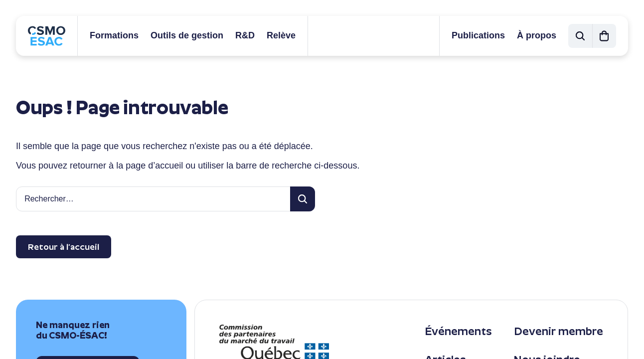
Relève (281, 35)
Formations (114, 35)
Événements (458, 331)
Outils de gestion (187, 35)
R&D (245, 35)
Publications (478, 35)
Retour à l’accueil (64, 247)
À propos (537, 35)
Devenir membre (559, 331)
